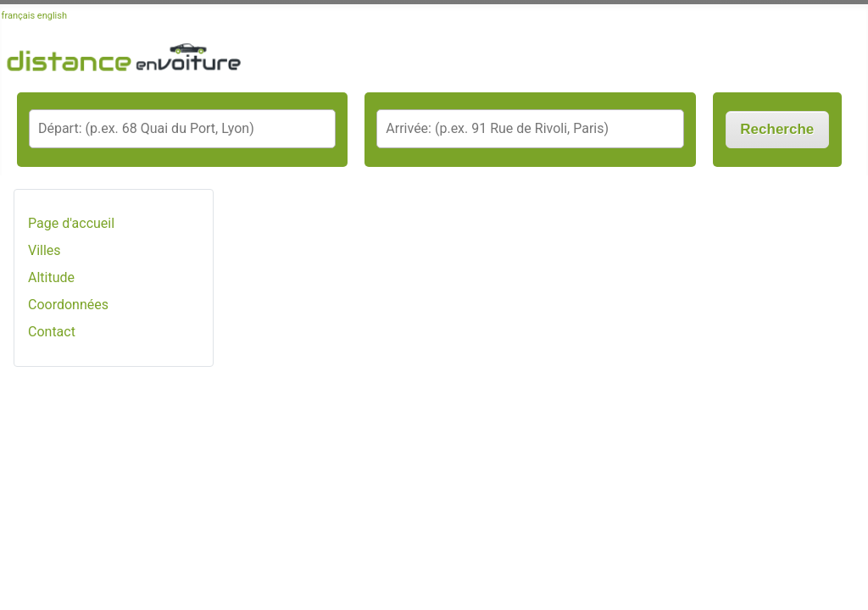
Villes (45, 250)
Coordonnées (68, 305)
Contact (52, 332)
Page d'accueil (71, 223)
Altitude (51, 277)
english (52, 16)
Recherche (777, 129)
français (19, 16)
